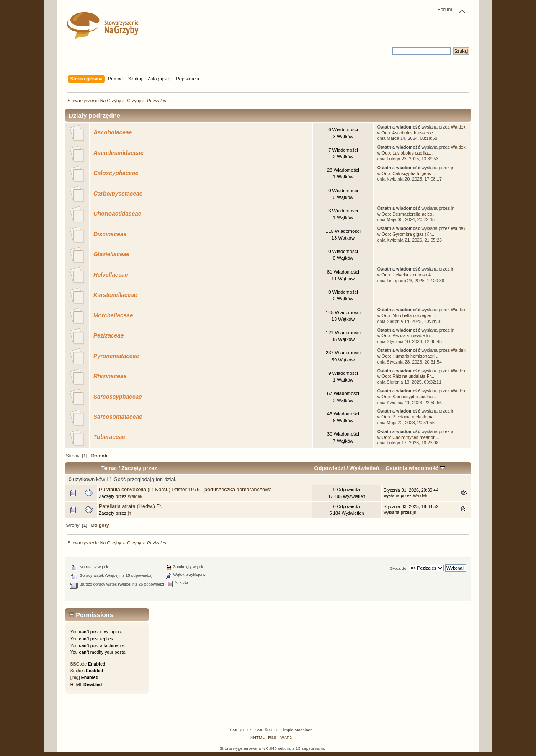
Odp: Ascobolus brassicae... (409, 133)
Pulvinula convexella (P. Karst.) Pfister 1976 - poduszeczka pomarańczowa (185, 490)
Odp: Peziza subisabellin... (408, 335)
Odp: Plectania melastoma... (409, 417)
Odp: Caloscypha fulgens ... (409, 173)
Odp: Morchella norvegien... (409, 315)
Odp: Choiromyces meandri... (410, 437)
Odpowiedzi (329, 468)
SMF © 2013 (267, 730)
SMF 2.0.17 (241, 730)
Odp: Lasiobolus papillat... (407, 153)
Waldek (458, 127)
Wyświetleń (364, 468)
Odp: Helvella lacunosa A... (408, 275)
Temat (109, 468)
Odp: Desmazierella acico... (409, 214)
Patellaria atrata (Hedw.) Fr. (131, 506)
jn (453, 168)
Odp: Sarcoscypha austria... (409, 397)
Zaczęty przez (139, 468)
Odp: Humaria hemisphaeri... (410, 356)
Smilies (77, 671)
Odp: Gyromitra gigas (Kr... (408, 234)
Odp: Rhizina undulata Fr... (408, 376)
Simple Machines (296, 730)
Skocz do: (399, 568)
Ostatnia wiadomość (415, 468)
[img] (75, 677)
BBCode (79, 664)
